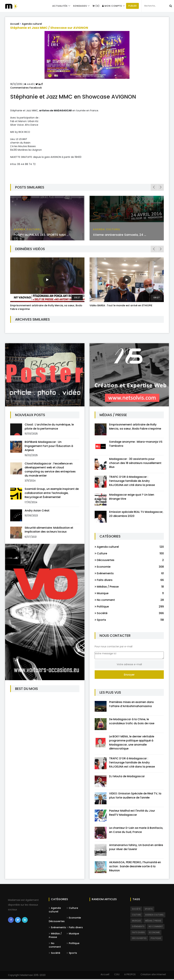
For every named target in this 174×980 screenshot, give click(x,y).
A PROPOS (130, 975)
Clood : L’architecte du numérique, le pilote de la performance (50, 427)
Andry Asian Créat (37, 511)
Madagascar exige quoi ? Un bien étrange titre (132, 497)
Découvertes (57, 921)
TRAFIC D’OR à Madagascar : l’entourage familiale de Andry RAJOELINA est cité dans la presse (132, 481)
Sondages (79, 6)
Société (54, 954)
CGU (116, 975)
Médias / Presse (55, 936)
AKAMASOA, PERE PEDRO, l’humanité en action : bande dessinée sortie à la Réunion (135, 867)
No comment (55, 946)
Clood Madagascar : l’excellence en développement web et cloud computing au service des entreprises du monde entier (51, 470)
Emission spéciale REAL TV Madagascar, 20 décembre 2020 (136, 514)
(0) (95, 6)
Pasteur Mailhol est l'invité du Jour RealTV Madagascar (133, 813)
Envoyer (129, 675)
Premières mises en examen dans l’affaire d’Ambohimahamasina (132, 704)
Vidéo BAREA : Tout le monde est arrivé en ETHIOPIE (121, 305)
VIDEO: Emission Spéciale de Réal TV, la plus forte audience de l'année (136, 796)
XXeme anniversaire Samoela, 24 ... (120, 235)
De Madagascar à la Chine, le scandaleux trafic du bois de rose (132, 722)
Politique (73, 944)
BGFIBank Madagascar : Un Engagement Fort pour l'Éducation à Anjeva (49, 446)
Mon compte (111, 6)
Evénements (57, 928)
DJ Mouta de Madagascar (127, 777)
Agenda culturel (32, 24)
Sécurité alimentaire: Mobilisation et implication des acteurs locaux (50, 530)
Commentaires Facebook (26, 88)
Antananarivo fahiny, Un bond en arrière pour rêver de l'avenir (136, 848)
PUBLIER (131, 6)
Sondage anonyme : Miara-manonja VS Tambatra (136, 444)
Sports (72, 954)
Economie (74, 919)
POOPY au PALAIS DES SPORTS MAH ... (42, 235)
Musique (73, 934)
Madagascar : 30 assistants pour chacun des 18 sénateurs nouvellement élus (136, 463)
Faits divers (75, 928)
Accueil (15, 24)
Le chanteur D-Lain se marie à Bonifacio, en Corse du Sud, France (133, 831)
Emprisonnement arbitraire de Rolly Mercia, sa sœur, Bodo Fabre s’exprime (136, 427)
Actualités (59, 6)
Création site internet (153, 975)
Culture (72, 909)
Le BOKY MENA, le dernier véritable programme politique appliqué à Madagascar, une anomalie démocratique (132, 743)
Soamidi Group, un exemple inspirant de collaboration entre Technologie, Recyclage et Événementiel (50, 493)
